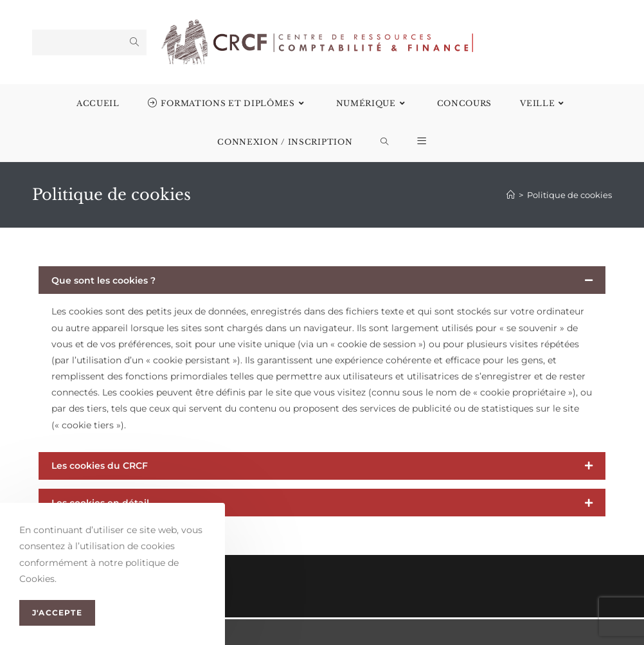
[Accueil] (511, 195)
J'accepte (57, 613)
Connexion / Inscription (285, 142)
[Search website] (385, 142)
